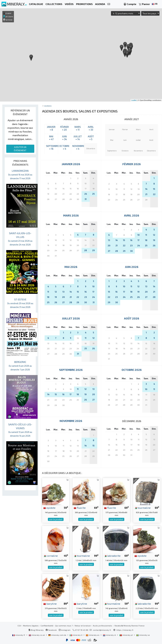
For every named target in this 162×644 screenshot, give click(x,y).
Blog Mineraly (36, 630)
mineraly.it (76, 635)
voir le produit (56, 519)
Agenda (48, 106)
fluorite (80, 508)
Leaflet (134, 100)
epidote (49, 508)
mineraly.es (93, 635)
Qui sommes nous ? (64, 626)
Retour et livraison (83, 626)
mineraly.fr (19, 635)
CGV (19, 626)
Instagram (65, 630)
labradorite (112, 556)
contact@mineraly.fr (102, 630)
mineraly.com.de (57, 635)
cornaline (51, 556)
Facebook (51, 630)
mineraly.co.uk (37, 635)
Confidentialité (47, 626)
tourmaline (143, 508)
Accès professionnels (103, 626)
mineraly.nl (110, 635)
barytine (50, 604)
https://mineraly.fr (125, 630)
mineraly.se (143, 635)
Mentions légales (31, 626)
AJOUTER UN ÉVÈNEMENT (20, 149)
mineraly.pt (126, 635)
